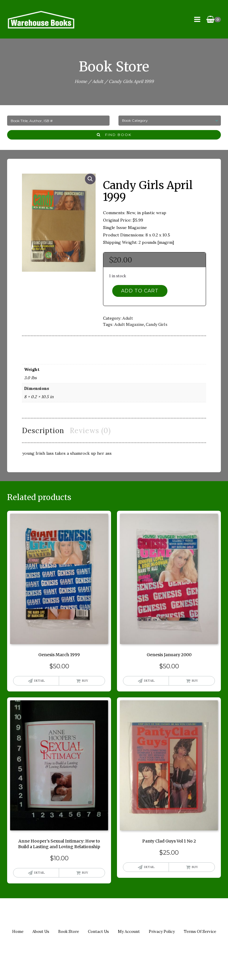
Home (81, 81)
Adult (98, 81)
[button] (90, 179)
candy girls (157, 324)
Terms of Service (200, 932)
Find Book (114, 135)
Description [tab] (43, 431)
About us (41, 932)
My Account (129, 932)
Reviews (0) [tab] (90, 431)
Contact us (98, 932)
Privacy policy (162, 932)
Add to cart (140, 291)
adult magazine (129, 324)
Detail (39, 681)
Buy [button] (85, 681)
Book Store (69, 932)
